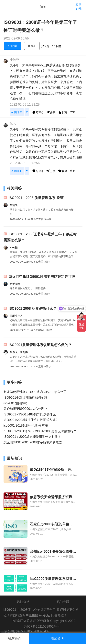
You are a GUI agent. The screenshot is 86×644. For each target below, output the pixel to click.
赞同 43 (17, 171)
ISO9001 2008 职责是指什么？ (33, 309)
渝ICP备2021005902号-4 (42, 626)
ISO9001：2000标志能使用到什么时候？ (32, 437)
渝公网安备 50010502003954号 (27, 631)
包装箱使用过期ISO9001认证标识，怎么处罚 (35, 392)
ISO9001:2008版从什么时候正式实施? (31, 420)
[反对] (27, 112)
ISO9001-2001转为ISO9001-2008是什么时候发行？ (40, 431)
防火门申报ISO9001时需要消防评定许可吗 (42, 277)
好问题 (45, 46)
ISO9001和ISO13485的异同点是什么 (30, 414)
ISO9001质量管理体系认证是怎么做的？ (40, 345)
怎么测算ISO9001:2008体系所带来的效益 (33, 442)
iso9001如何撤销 (15, 403)
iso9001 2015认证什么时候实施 (26, 425)
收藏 (62, 112)
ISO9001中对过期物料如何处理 (26, 397)
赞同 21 (17, 112)
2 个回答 (56, 46)
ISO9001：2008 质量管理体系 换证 (36, 198)
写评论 (38, 112)
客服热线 (79, 7)
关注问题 (12, 46)
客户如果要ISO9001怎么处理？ (26, 409)
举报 (72, 112)
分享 (51, 112)
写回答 (32, 46)
